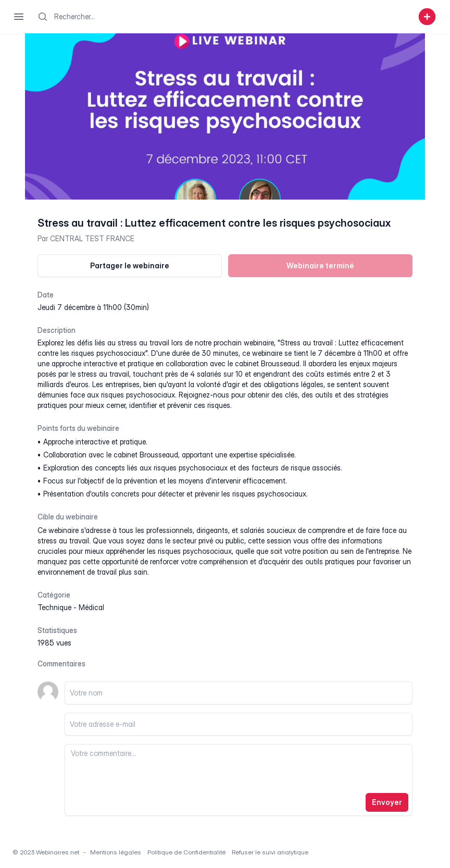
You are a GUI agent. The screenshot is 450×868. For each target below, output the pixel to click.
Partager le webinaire (130, 265)
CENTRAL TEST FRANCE (92, 238)
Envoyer (387, 802)
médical (91, 607)
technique (54, 607)
